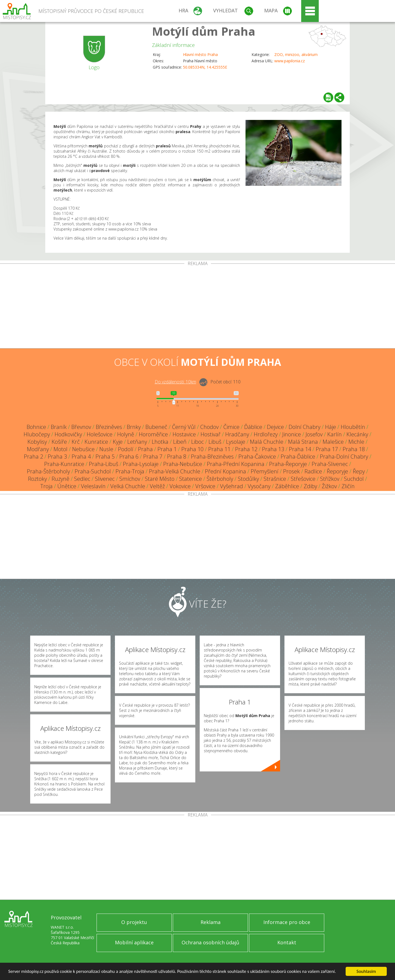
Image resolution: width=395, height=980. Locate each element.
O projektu (134, 922)
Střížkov (330, 479)
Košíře (59, 442)
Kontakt (287, 942)
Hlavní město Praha (200, 54)
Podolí (126, 449)
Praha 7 (153, 457)
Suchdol (354, 479)
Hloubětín (353, 427)
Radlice (313, 471)
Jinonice (292, 434)
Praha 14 (300, 449)
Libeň (180, 442)
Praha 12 (246, 449)
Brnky (134, 427)
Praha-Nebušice (183, 464)
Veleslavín (93, 486)
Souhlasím (366, 971)
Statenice (191, 479)
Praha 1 (167, 449)
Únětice (67, 486)
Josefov (314, 434)
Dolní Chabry (304, 427)
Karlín (335, 434)
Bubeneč (156, 427)
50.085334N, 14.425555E (205, 67)
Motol (60, 449)
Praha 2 (33, 457)
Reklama (211, 922)
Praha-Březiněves (212, 457)
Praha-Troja (130, 471)
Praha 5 (105, 457)
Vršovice (205, 486)
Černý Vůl (184, 427)
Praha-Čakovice (257, 457)
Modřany (38, 449)
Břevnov (81, 427)
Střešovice (303, 479)
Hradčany (237, 434)
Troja (46, 486)
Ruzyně (60, 479)
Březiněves (109, 427)
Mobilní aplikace (134, 942)
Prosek (291, 471)
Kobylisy (37, 442)
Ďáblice (253, 427)
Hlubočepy (37, 434)
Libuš (215, 442)
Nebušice (83, 449)
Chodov (209, 427)
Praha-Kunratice (64, 464)
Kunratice (96, 442)
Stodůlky (248, 479)
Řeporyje (337, 471)
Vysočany (259, 486)
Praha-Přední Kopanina (236, 464)
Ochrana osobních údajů (210, 942)
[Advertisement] (198, 307)
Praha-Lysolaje (141, 464)
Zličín (348, 486)
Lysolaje (236, 442)
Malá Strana (303, 442)
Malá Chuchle (267, 442)
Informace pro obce (287, 922)
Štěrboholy (220, 479)
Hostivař (211, 434)
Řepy (359, 471)
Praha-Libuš (104, 464)
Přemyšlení (265, 471)
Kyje (118, 442)
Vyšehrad (232, 486)
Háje (331, 427)
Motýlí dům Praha (204, 31)
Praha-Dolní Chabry (344, 457)
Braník (59, 427)
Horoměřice (153, 434)
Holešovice (100, 434)
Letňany (137, 442)
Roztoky (37, 479)
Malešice (333, 442)
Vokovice (180, 486)
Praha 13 (273, 449)
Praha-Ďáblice (298, 457)
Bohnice (36, 427)
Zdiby (310, 486)
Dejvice (275, 427)
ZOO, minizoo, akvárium (296, 54)
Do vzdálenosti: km (175, 382)
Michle (356, 442)
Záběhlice (287, 486)
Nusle (106, 449)
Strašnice (275, 479)
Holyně (126, 434)
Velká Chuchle (128, 486)
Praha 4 (81, 457)
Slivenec (105, 479)
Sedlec (82, 479)
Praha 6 (129, 457)
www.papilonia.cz (290, 61)
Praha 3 (57, 457)
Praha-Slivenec (330, 464)
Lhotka (160, 442)
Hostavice (184, 434)
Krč (76, 442)
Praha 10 (192, 449)
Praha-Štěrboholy (48, 471)
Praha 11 (219, 449)
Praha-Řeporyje (288, 464)
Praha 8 (177, 457)
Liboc (198, 442)
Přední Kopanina (225, 471)
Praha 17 (327, 449)
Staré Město (160, 479)
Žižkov (329, 486)
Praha (145, 449)
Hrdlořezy (266, 434)
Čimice (231, 427)
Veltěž (157, 486)
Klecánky (357, 434)
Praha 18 (354, 449)
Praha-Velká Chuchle (175, 471)
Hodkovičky (68, 434)
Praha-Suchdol (93, 471)
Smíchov (130, 479)
